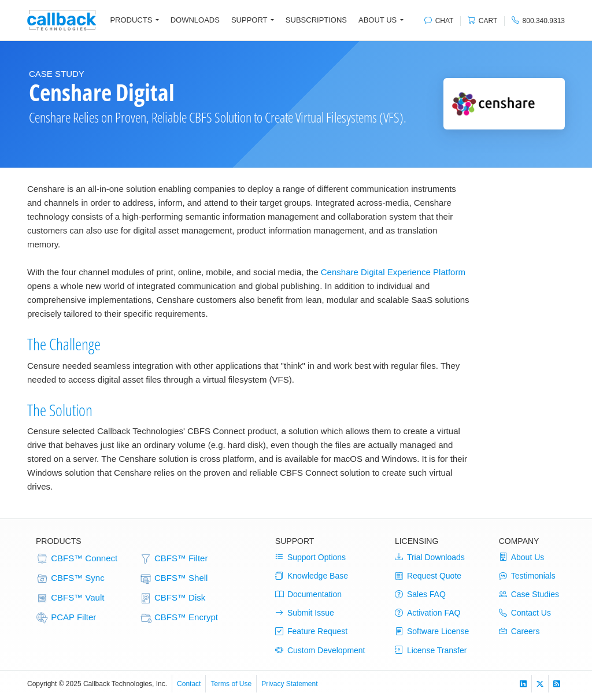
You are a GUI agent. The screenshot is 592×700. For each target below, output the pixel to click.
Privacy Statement (289, 684)
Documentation (308, 594)
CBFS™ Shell (174, 579)
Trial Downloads (430, 557)
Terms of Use (231, 684)
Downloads (195, 20)
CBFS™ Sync (70, 579)
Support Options (310, 557)
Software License (432, 631)
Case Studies (529, 594)
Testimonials (527, 576)
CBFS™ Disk (173, 598)
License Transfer (431, 650)
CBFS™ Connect (77, 559)
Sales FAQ (420, 594)
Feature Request (311, 631)
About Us (522, 557)
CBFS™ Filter (174, 559)
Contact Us (525, 613)
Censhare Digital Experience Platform (393, 272)
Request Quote (428, 576)
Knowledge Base (312, 576)
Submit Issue (305, 613)
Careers (519, 631)
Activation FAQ (428, 613)
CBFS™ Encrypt (179, 618)
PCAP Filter (66, 618)
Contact (189, 684)
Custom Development (320, 650)
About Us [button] (378, 20)
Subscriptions (316, 20)
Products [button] (131, 20)
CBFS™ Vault (70, 598)
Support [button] (249, 20)
